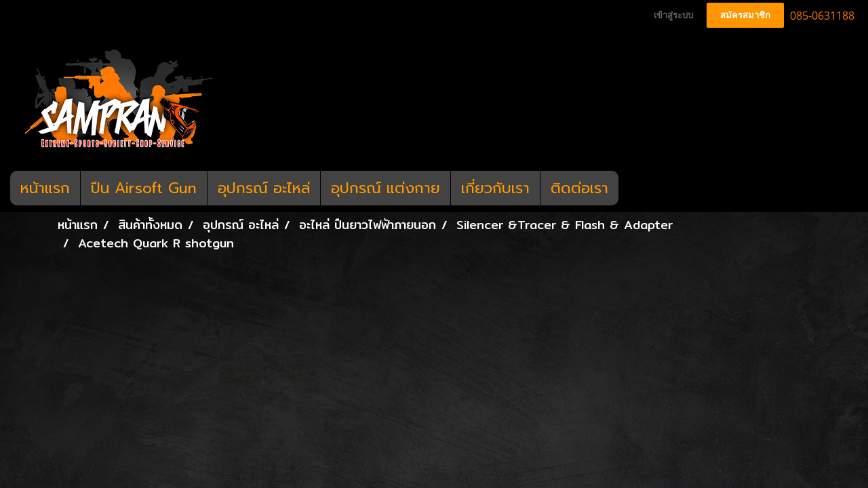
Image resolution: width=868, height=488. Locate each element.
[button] (631, 188)
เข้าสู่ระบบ (673, 15)
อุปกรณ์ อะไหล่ (264, 188)
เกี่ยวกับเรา (495, 188)
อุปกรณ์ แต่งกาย (386, 188)
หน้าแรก (45, 188)
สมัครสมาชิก (745, 15)
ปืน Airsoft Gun (144, 188)
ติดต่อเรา (579, 188)
